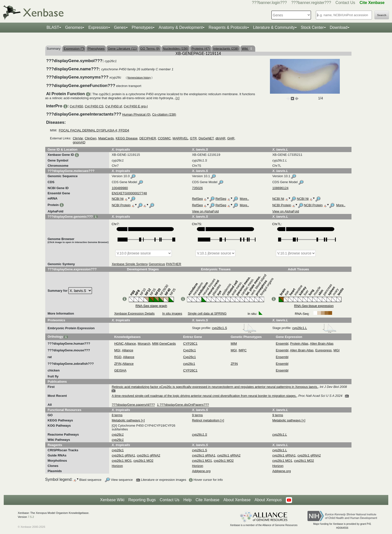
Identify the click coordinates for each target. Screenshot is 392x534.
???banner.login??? (269, 3)
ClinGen (91, 138)
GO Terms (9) (150, 49)
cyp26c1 (189, 364)
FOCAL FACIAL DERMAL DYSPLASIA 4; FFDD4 (94, 130)
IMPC (243, 350)
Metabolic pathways (126, 420)
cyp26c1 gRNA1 (123, 455)
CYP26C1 (190, 344)
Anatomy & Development (181, 27)
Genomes (74, 27)
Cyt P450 (76, 106)
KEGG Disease (127, 138)
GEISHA (120, 370)
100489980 (120, 188)
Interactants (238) (226, 49)
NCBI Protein (121, 205)
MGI (117, 350)
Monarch (144, 344)
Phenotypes (142, 27)
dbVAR (220, 138)
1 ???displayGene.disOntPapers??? (183, 405)
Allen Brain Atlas (322, 344)
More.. (244, 199)
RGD (118, 357)
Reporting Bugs (142, 500)
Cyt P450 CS (94, 106)
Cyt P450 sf (114, 106)
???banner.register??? (311, 3)
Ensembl (282, 344)
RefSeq (197, 199)
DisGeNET (206, 138)
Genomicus (157, 264)
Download (339, 27)
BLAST (53, 27)
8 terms (117, 415)
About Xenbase (237, 500)
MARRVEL (180, 138)
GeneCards (168, 344)
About (268, 500)
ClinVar (78, 138)
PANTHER (174, 264)
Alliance (130, 344)
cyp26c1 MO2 (143, 461)
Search (382, 15)
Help (188, 500)
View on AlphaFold (205, 211)
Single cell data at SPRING (207, 313)
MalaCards (106, 138)
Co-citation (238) (164, 114)
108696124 (280, 188)
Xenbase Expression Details (134, 313)
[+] (178, 98)
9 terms (197, 415)
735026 (197, 188)
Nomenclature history (139, 78)
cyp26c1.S (234, 328)
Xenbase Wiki (112, 500)
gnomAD (79, 142)
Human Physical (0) (136, 114)
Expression (98, 27)
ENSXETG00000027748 (129, 193)
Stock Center (312, 27)
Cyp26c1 (190, 350)
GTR (193, 138)
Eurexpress (324, 350)
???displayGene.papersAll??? (133, 405)
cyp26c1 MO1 (122, 461)
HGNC (119, 344)
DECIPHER (148, 138)
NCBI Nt (118, 199)
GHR (231, 138)
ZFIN (118, 364)
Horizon (117, 466)
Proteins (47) (201, 49)
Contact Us (345, 3)
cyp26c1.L (314, 328)
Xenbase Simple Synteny (130, 264)
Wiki (245, 49)
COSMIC (164, 138)
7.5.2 (31, 517)
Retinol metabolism (206, 420)
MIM (155, 344)
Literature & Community (274, 27)
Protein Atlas (299, 344)
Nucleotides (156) (175, 49)
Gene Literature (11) (122, 49)
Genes (120, 27)
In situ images (172, 313)
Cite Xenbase (208, 500)
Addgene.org (201, 471)
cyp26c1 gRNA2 (149, 455)
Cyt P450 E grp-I (136, 106)
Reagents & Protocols (228, 27)
